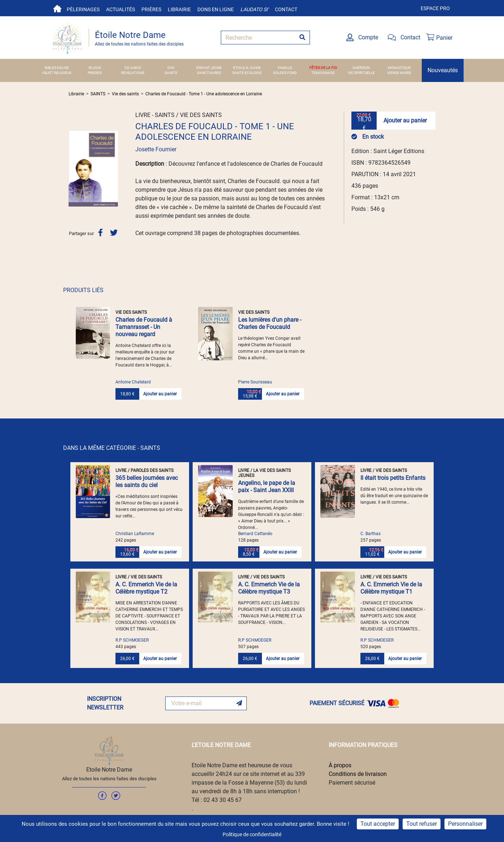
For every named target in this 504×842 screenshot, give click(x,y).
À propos (340, 765)
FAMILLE (285, 68)
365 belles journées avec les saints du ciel (147, 481)
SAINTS (171, 73)
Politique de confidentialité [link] (252, 834)
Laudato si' (254, 9)
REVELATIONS (133, 73)
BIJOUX (95, 68)
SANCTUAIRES (209, 73)
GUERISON (361, 68)
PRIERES (95, 73)
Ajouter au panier (405, 120)
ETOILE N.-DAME (247, 68)
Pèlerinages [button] (83, 9)
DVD (171, 68)
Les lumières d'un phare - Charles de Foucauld (270, 323)
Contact (286, 9)
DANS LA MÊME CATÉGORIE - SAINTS (112, 448)
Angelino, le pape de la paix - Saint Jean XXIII (267, 487)
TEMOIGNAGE (323, 73)
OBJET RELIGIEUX (57, 73)
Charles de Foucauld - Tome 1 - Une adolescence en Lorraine (204, 94)
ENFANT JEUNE (209, 68)
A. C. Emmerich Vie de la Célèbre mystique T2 (146, 588)
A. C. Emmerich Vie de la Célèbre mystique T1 (391, 588)
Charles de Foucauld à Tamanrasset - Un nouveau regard (144, 327)
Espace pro (435, 8)
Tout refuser (422, 824)
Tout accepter (378, 824)
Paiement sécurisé (352, 783)
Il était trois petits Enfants (393, 478)
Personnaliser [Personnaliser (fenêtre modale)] (465, 824)
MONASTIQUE (399, 68)
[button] (72, 168)
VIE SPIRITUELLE (361, 73)
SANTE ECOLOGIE (247, 73)
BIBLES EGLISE (57, 68)
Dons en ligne (216, 9)
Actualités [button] (120, 9)
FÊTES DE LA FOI (323, 68)
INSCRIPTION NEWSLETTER (105, 703)
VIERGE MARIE (399, 73)
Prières (151, 9)
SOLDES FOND (285, 73)
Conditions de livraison (358, 774)
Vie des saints (125, 94)
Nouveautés (443, 70)
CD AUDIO (133, 68)
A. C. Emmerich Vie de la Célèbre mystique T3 (269, 588)
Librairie (179, 9)
